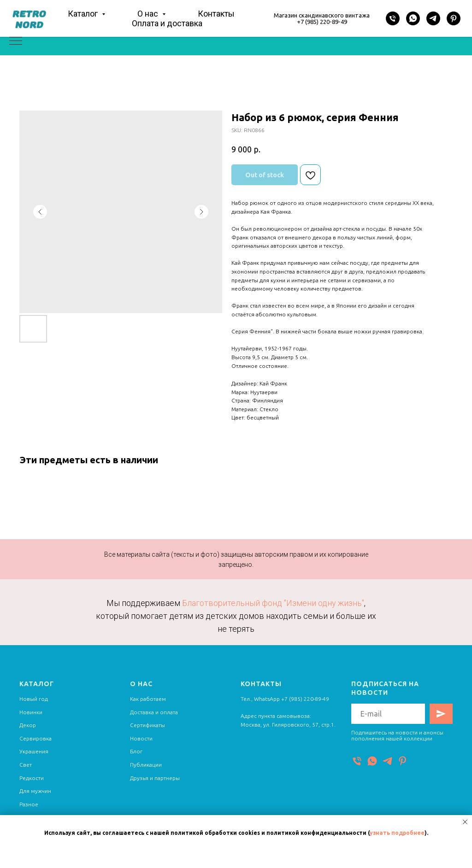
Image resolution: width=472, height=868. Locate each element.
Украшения (34, 751)
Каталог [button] (84, 14)
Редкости (32, 778)
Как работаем (148, 699)
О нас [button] (149, 14)
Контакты (216, 14)
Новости (141, 738)
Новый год (34, 699)
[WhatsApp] (413, 18)
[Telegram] (433, 18)
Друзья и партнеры (155, 778)
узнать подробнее (397, 833)
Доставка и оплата (154, 712)
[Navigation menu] (16, 41)
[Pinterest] (454, 18)
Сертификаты (147, 725)
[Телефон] (393, 18)
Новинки (31, 712)
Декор (28, 725)
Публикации (146, 765)
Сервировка (35, 738)
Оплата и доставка (167, 23)
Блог (136, 751)
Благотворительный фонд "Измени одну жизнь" (273, 603)
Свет (26, 765)
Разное (29, 804)
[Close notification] (465, 822)
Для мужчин (35, 791)
